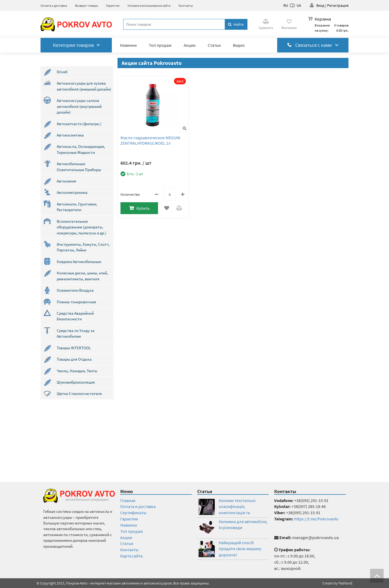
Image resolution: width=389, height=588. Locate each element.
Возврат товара (86, 6)
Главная (128, 500)
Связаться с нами (313, 45)
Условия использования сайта (149, 6)
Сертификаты (133, 513)
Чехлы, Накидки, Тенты (77, 371)
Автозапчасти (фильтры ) (79, 124)
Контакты (186, 6)
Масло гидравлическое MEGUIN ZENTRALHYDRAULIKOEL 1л (150, 140)
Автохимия (66, 181)
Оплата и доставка (54, 6)
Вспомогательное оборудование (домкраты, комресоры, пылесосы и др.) (82, 227)
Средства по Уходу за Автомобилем (76, 333)
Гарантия (113, 6)
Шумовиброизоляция (76, 382)
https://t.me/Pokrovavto (316, 519)
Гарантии (129, 519)
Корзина (323, 19)
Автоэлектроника (72, 192)
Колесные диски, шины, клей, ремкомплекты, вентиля (82, 276)
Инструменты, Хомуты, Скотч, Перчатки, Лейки (83, 247)
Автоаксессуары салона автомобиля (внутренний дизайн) (79, 106)
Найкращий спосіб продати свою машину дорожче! (240, 549)
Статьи (214, 45)
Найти (236, 24)
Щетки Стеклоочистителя (79, 393)
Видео (239, 45)
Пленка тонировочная (76, 302)
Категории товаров (76, 45)
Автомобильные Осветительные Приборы (79, 167)
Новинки (128, 45)
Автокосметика (70, 135)
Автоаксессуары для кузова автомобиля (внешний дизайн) (84, 86)
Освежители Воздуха (75, 290)
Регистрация (338, 5)
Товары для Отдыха (74, 359)
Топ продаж (160, 45)
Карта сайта (131, 556)
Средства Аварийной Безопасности (75, 316)
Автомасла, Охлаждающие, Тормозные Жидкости (81, 149)
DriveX (62, 72)
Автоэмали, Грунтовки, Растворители (77, 207)
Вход (320, 5)
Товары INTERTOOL (74, 348)
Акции (190, 45)
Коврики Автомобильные (79, 262)
